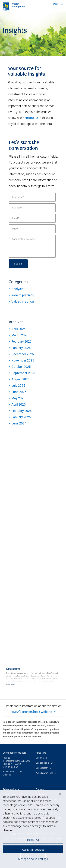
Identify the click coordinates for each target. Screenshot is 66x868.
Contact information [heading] (14, 753)
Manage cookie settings (33, 859)
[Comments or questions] (32, 246)
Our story (40, 758)
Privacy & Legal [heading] (11, 789)
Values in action (23, 301)
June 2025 (19, 392)
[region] (33, 829)
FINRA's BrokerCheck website (31, 712)
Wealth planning (23, 295)
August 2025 (20, 379)
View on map (9, 767)
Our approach (42, 768)
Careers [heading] (40, 789)
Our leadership (43, 763)
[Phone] (32, 229)
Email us (7, 775)
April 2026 (18, 329)
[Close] (60, 794)
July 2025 (18, 386)
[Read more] (11, 685)
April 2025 (18, 404)
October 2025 (21, 367)
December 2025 (23, 354)
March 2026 (20, 335)
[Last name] (32, 208)
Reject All (33, 840)
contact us (30, 118)
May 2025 (18, 398)
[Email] (32, 218)
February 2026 (21, 341)
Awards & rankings (45, 773)
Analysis (17, 289)
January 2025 (21, 417)
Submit (18, 264)
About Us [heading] (41, 753)
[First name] (32, 197)
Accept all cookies (33, 850)
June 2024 (19, 423)
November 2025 (23, 360)
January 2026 (21, 348)
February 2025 (21, 411)
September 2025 (23, 373)
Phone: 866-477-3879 (13, 772)
